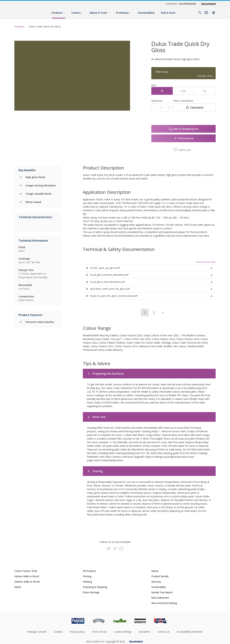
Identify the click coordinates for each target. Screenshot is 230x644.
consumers (172, 4)
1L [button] (162, 91)
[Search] (200, 13)
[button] (214, 13)
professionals (188, 4)
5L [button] (205, 91)
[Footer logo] (63, 621)
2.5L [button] (183, 91)
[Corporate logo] (208, 4)
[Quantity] (162, 107)
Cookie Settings (123, 632)
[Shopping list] (207, 13)
